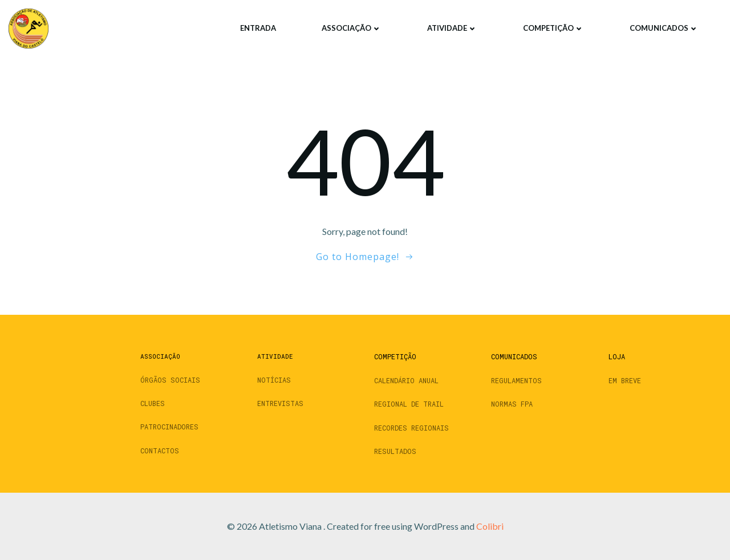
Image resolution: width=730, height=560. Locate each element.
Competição (553, 28)
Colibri (490, 526)
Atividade (452, 28)
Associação (352, 28)
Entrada (258, 28)
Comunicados (664, 28)
